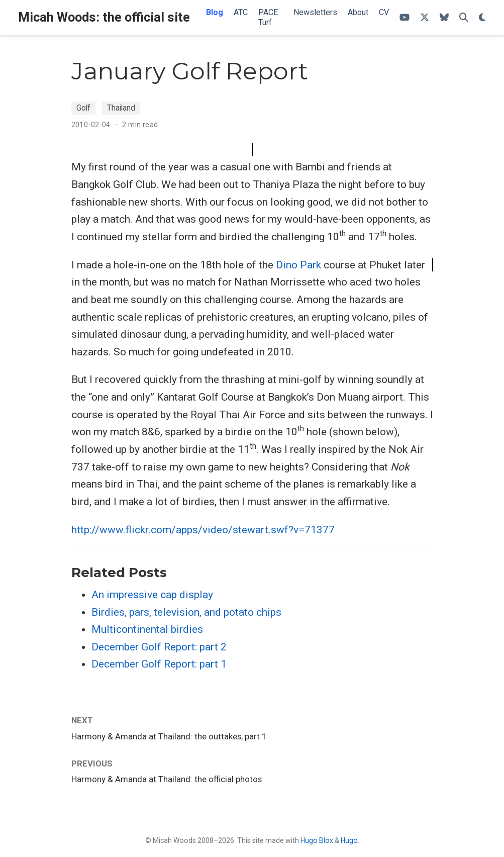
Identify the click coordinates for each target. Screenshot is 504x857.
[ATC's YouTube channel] (405, 18)
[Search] (464, 18)
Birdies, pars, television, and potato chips (186, 612)
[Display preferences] (482, 18)
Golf (83, 108)
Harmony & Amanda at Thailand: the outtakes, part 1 (169, 736)
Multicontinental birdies (147, 629)
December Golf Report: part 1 (159, 664)
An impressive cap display (152, 595)
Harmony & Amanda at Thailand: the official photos (167, 779)
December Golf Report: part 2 (159, 647)
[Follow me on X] (425, 18)
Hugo (349, 840)
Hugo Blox (317, 840)
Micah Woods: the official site (104, 17)
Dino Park (298, 265)
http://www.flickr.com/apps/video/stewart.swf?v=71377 (203, 530)
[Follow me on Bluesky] (444, 18)
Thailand (121, 108)
